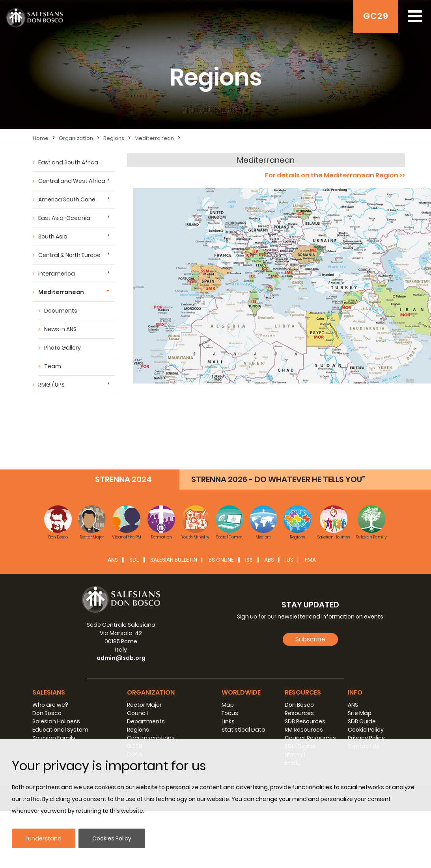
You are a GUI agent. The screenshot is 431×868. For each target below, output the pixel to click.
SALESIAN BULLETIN (174, 560)
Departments (146, 721)
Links (228, 721)
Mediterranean (154, 138)
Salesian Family (54, 738)
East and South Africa (68, 162)
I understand (44, 838)
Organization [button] (151, 692)
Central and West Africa (72, 181)
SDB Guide (362, 721)
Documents (61, 311)
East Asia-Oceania (64, 218)
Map (228, 705)
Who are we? (50, 705)
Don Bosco (47, 713)
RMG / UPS (51, 385)
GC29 (376, 16)
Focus (230, 713)
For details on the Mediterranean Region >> (335, 175)
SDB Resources (305, 721)
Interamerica (57, 274)
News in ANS (60, 329)
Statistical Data (243, 730)
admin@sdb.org (121, 658)
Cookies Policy (112, 838)
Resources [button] (303, 692)
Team (53, 366)
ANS (113, 560)
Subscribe (310, 639)
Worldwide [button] (241, 692)
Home (41, 138)
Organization (76, 138)
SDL (134, 560)
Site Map (360, 713)
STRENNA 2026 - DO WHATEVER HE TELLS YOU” (278, 479)
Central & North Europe (69, 255)
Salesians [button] (49, 692)
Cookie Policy (366, 730)
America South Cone (67, 199)
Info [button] (355, 692)
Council (137, 713)
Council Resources (310, 738)
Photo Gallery (63, 348)
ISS (249, 560)
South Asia (53, 237)
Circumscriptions (151, 738)
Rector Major (144, 705)
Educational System (60, 730)
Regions (114, 138)
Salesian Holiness (56, 721)
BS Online (221, 560)
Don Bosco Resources (299, 709)
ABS (269, 560)
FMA (310, 560)
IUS (289, 560)
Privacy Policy (366, 738)
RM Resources (304, 730)
